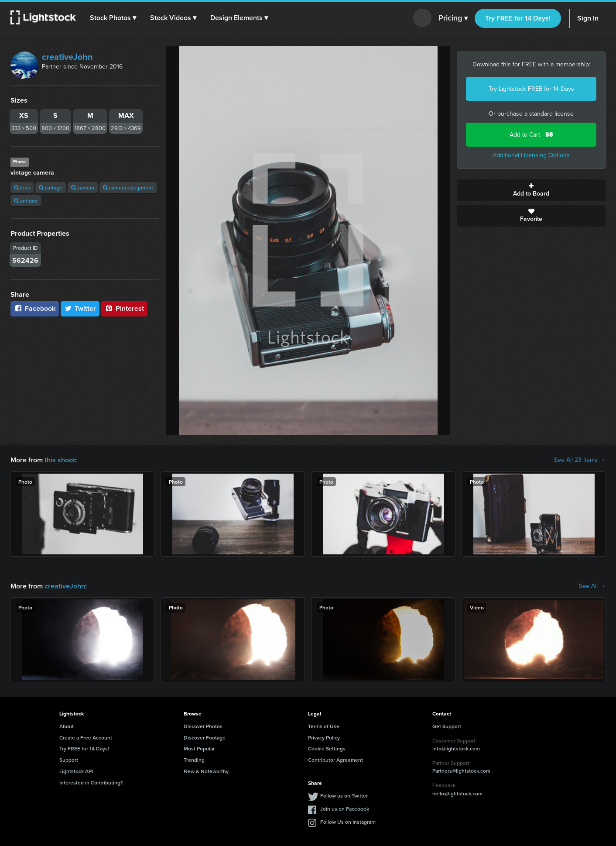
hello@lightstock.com (457, 793)
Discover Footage (205, 738)
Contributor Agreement (335, 760)
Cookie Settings (327, 748)
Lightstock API (76, 771)
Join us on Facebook (345, 809)
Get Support (447, 726)
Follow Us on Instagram (348, 822)
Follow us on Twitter (344, 796)
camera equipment (128, 187)
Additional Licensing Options (531, 155)
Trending (194, 760)
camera (83, 187)
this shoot (60, 460)
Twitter (80, 308)
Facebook (35, 308)
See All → (592, 586)
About (67, 726)
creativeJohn (67, 57)
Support (69, 760)
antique (26, 201)
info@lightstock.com (456, 748)
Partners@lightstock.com (461, 771)
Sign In (588, 18)
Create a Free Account (86, 738)
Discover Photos (203, 726)
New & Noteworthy (206, 771)
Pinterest (124, 308)
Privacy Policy (324, 738)
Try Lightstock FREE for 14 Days (531, 89)
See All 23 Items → (580, 460)
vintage (51, 187)
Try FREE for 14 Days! (518, 18)
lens (22, 187)
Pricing (453, 18)
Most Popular (199, 748)
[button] (113, 18)
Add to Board (531, 190)
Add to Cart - (531, 135)
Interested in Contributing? (91, 782)
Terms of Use (324, 726)
